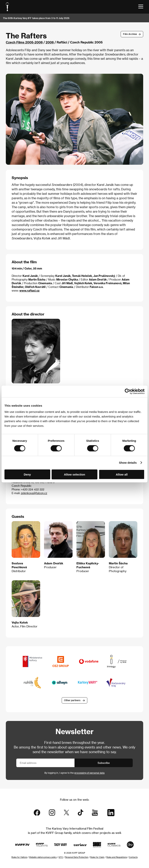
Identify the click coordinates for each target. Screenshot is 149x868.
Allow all (122, 474)
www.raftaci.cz (29, 291)
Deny (27, 474)
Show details (128, 463)
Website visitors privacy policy (43, 857)
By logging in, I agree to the (74, 773)
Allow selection (74, 474)
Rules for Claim (97, 857)
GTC (61, 857)
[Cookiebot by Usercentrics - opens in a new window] (128, 392)
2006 (50, 42)
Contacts (133, 857)
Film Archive (130, 34)
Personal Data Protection (77, 857)
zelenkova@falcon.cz (34, 493)
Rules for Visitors (19, 857)
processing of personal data (89, 773)
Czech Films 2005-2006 (24, 42)
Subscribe (104, 763)
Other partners (72, 700)
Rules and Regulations (117, 857)
